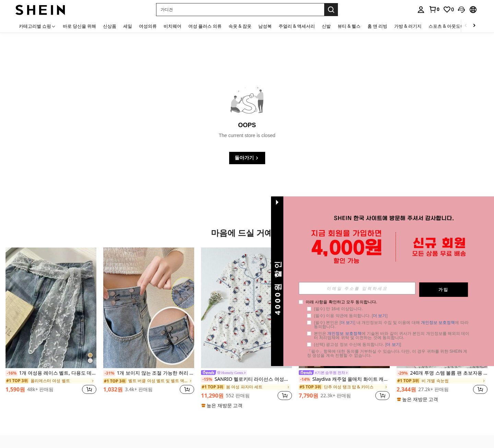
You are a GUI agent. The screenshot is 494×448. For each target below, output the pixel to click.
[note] (223, 405)
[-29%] (403, 373)
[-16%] (11, 373)
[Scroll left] (466, 26)
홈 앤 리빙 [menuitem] (377, 26)
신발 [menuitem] (326, 26)
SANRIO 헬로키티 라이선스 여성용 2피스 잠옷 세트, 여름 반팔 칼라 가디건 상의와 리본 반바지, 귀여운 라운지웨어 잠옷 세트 (246, 379)
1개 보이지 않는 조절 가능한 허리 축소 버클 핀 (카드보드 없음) (149, 373)
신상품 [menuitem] (110, 26)
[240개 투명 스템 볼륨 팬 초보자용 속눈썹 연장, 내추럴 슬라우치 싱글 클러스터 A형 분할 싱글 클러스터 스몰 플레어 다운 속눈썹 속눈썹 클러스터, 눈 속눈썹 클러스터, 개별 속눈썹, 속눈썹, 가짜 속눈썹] (442, 308)
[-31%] (109, 373)
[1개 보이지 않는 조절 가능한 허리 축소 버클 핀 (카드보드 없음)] (149, 308)
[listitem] (51, 325)
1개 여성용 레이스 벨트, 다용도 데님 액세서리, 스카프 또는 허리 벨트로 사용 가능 (51, 373)
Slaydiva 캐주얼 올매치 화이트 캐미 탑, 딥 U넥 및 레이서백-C (344, 379)
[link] (434, 9)
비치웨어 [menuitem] (173, 26)
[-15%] (207, 379)
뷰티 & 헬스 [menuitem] (349, 26)
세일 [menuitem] (128, 26)
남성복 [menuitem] (265, 26)
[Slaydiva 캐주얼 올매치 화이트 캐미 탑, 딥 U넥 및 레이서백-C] (344, 308)
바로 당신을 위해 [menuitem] (79, 26)
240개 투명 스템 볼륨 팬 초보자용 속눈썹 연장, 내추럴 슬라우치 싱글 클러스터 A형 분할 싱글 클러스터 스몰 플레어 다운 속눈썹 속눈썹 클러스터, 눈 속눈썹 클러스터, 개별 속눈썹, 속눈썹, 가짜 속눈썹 (442, 373)
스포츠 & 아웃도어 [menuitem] (447, 26)
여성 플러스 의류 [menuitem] (205, 26)
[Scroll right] (474, 26)
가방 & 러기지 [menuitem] (408, 26)
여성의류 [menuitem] (148, 26)
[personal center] (421, 10)
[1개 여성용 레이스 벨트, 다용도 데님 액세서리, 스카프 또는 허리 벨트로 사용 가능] (51, 308)
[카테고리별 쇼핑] (37, 26)
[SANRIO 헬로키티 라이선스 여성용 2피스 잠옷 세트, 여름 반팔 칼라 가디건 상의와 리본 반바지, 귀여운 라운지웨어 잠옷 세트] (246, 308)
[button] (240, 10)
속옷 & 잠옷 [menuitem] (240, 26)
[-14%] (305, 379)
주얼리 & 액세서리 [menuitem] (297, 26)
